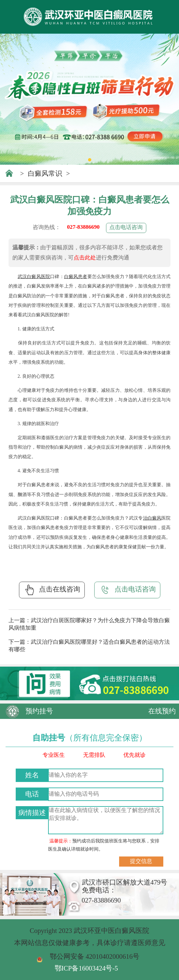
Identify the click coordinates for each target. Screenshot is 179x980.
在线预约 (162, 711)
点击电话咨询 (126, 227)
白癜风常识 (45, 174)
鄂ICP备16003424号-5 (86, 968)
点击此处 (85, 258)
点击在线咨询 (52, 590)
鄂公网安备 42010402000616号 (95, 956)
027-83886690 (83, 227)
